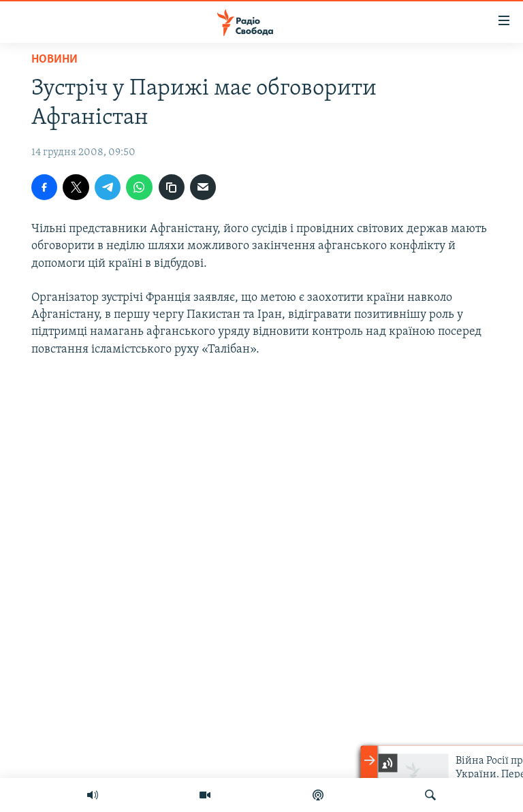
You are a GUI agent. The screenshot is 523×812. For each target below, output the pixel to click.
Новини (54, 60)
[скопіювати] (172, 187)
